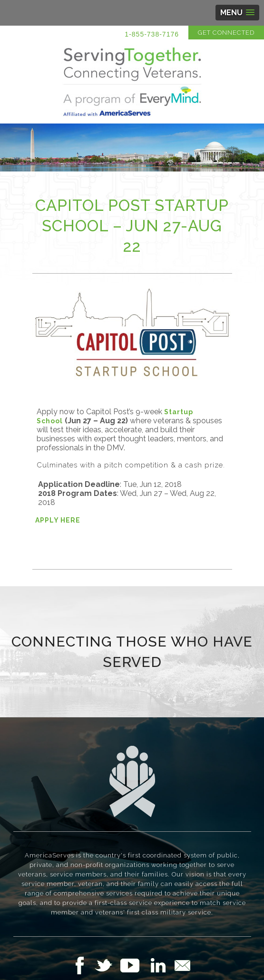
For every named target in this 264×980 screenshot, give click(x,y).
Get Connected (226, 33)
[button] (237, 13)
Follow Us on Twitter (107, 965)
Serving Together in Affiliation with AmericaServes (132, 82)
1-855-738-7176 (152, 34)
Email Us (182, 965)
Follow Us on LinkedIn (161, 965)
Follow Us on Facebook (82, 965)
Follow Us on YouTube (135, 965)
